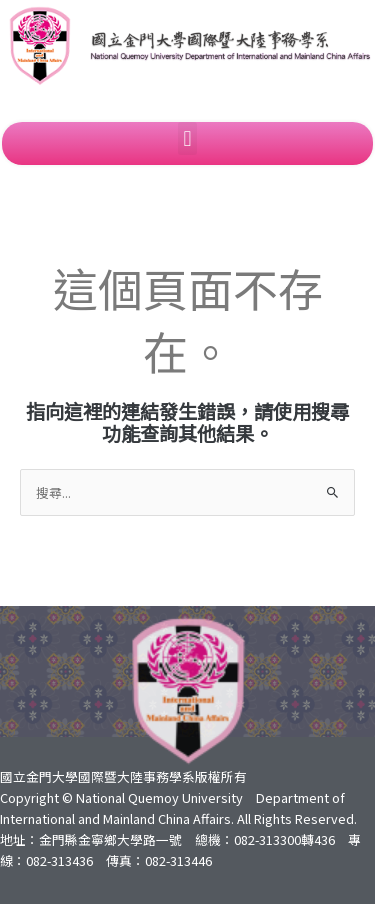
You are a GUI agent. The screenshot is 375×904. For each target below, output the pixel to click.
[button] (187, 138)
